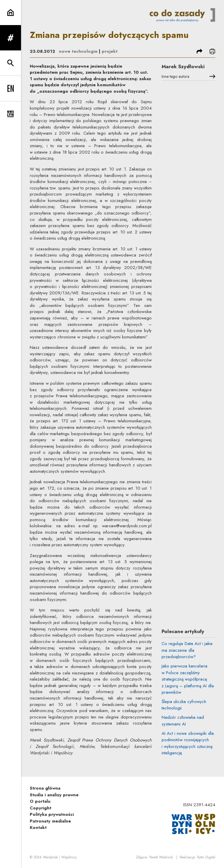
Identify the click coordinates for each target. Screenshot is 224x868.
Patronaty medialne (50, 821)
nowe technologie (78, 51)
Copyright (41, 808)
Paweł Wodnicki (161, 857)
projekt (110, 51)
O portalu (40, 801)
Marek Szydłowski (183, 66)
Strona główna (45, 788)
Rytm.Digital (206, 857)
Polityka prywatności (52, 814)
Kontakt (38, 827)
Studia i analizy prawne (54, 795)
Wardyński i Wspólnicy (60, 857)
